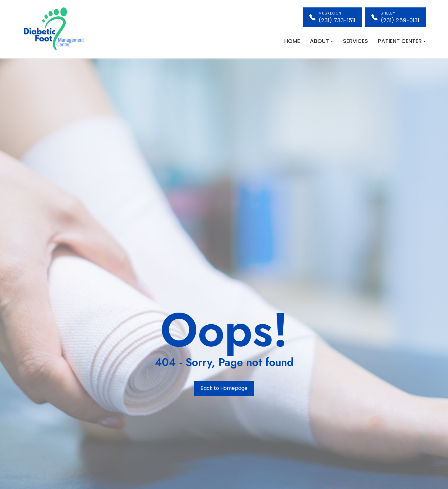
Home (292, 41)
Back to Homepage (224, 388)
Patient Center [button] (402, 41)
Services (355, 41)
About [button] (321, 41)
